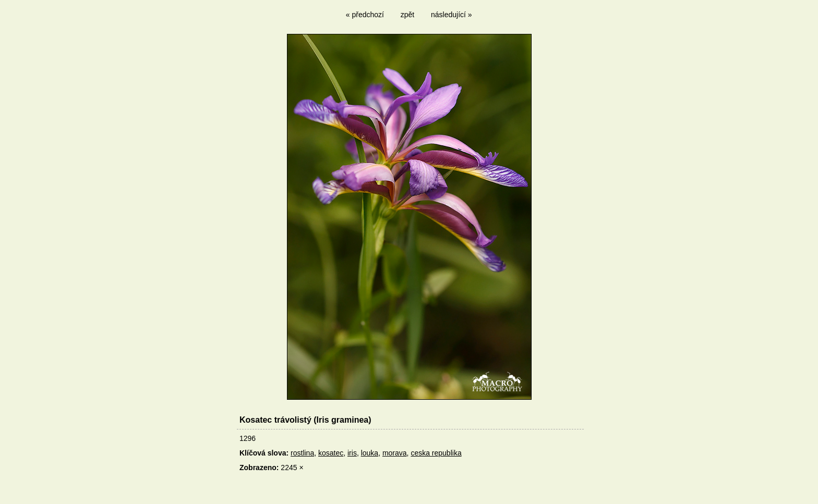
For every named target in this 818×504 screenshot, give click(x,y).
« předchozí (365, 15)
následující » (452, 15)
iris (352, 453)
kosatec (331, 453)
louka (370, 453)
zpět (407, 15)
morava (395, 453)
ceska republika (436, 453)
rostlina (302, 453)
